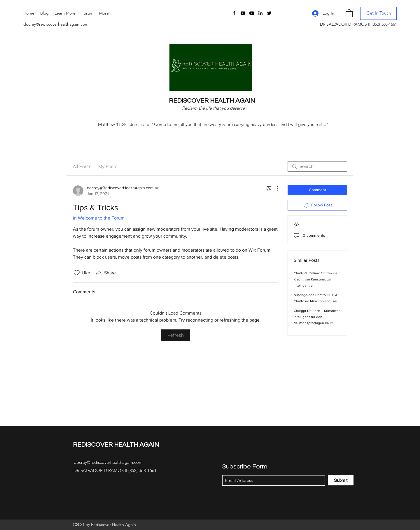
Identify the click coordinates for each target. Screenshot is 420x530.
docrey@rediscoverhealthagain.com (56, 24)
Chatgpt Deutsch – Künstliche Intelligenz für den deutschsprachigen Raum (317, 317)
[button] (65, 13)
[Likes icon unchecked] (77, 273)
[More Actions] (275, 188)
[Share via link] (105, 273)
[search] (317, 166)
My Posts (108, 166)
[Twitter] (269, 13)
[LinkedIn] (260, 13)
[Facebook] (234, 13)
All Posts (82, 166)
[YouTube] (243, 13)
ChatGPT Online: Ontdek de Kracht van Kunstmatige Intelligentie (316, 279)
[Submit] (341, 480)
